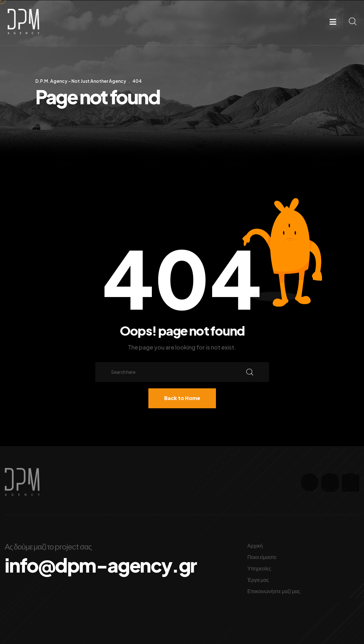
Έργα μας (258, 580)
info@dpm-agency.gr (101, 565)
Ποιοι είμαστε (262, 557)
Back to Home (182, 398)
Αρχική (255, 546)
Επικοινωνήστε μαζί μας (274, 591)
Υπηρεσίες (259, 568)
